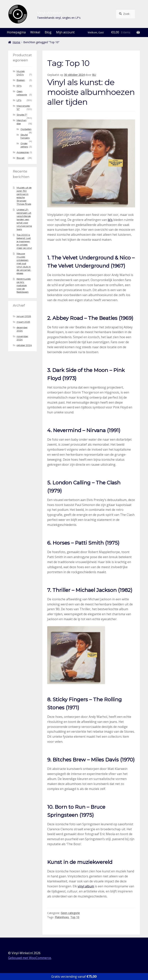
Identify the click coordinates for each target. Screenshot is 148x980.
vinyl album (86, 886)
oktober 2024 (24, 345)
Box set (21, 158)
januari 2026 (24, 316)
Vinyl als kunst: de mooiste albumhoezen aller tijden (91, 92)
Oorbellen (26, 129)
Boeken (21, 80)
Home (16, 42)
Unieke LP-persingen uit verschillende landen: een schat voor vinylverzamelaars (24, 219)
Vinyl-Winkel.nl (49, 13)
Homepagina (16, 32)
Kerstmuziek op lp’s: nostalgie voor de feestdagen (24, 285)
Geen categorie (70, 913)
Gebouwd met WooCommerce (30, 958)
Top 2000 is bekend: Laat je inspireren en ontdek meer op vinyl (24, 241)
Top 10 (75, 917)
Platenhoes (62, 917)
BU (94, 75)
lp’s (110, 220)
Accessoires (23, 152)
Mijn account (65, 32)
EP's (19, 86)
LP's (19, 100)
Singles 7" (22, 115)
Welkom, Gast (96, 32)
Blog (48, 32)
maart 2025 (23, 322)
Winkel (35, 32)
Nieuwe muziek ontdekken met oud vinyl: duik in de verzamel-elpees (24, 263)
